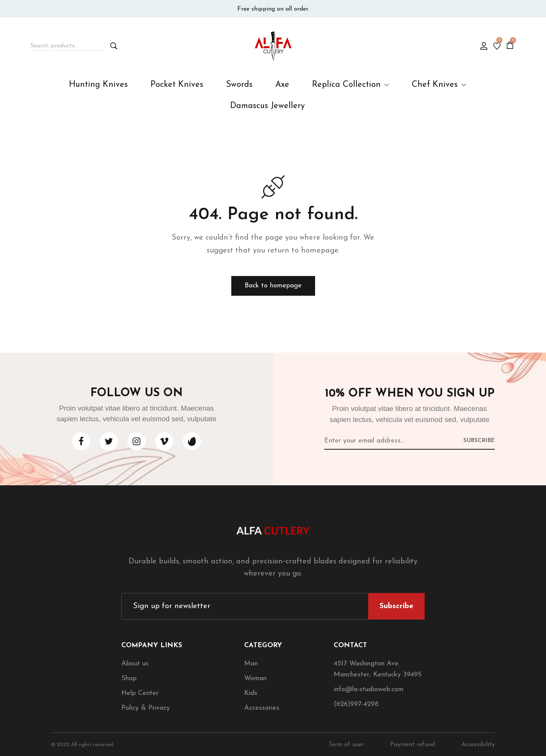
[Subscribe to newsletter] (479, 440)
